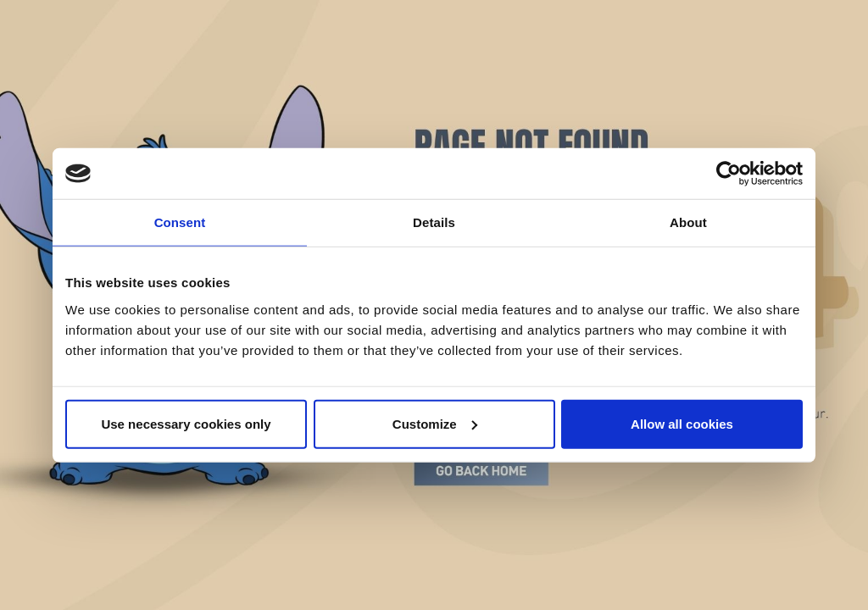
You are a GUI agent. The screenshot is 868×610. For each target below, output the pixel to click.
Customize (435, 423)
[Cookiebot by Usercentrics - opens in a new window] (729, 174)
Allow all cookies (682, 423)
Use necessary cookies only (186, 423)
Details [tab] (434, 222)
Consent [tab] (180, 222)
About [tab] (688, 222)
